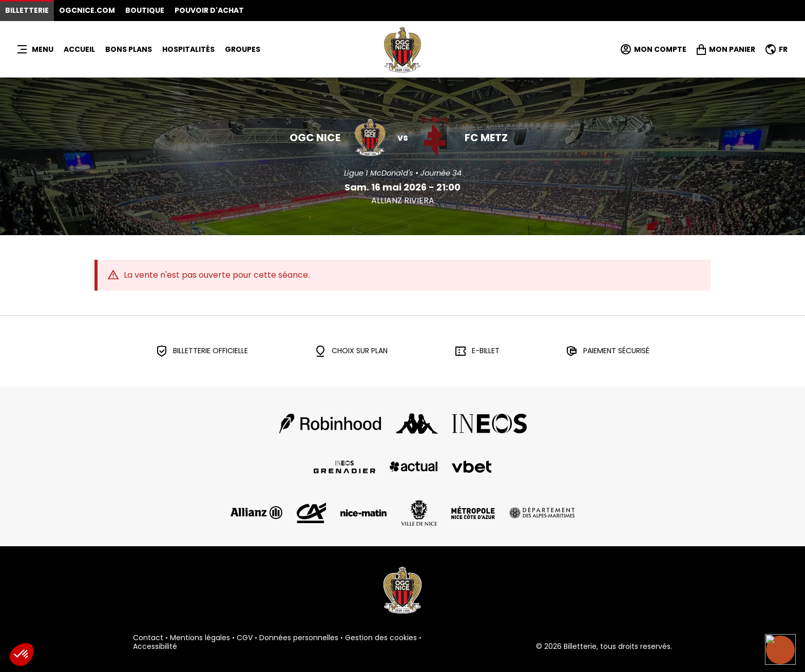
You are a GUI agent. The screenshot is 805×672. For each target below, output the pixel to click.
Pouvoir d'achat (209, 10)
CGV (245, 638)
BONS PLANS (129, 49)
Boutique (145, 10)
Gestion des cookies (381, 638)
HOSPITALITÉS (188, 49)
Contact (148, 638)
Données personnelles (299, 638)
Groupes (243, 49)
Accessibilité (155, 647)
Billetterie (27, 10)
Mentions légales (200, 638)
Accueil (79, 49)
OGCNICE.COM (87, 10)
